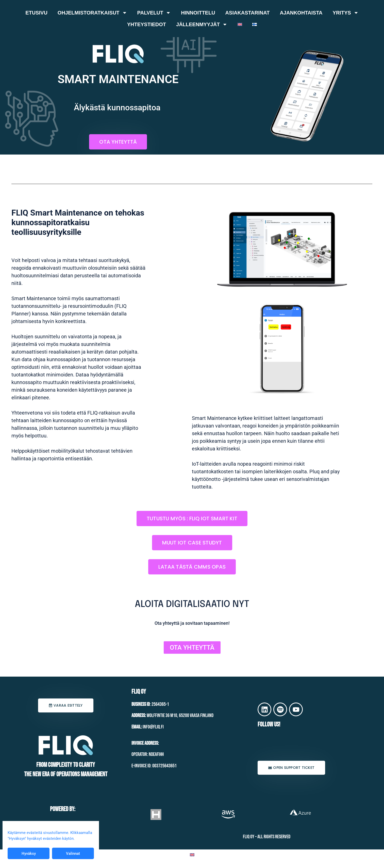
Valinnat (73, 854)
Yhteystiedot (147, 24)
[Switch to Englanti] (240, 24)
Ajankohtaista (301, 13)
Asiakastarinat (248, 13)
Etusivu (36, 13)
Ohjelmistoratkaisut (92, 13)
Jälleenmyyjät (202, 24)
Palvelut (154, 13)
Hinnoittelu (198, 13)
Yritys (346, 13)
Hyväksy (29, 854)
